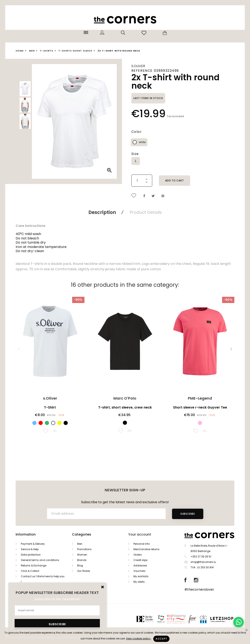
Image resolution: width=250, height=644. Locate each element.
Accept (161, 639)
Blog (80, 565)
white (142, 142)
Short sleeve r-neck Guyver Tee (200, 407)
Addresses (140, 565)
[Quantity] (142, 181)
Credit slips (141, 560)
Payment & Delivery (33, 544)
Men (80, 544)
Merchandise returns (146, 549)
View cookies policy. (139, 638)
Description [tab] (102, 212)
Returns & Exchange (34, 565)
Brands (82, 560)
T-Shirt (50, 407)
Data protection (31, 555)
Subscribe (188, 514)
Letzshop (227, 619)
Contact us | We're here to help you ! (43, 579)
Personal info (142, 544)
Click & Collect (30, 571)
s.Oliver (138, 66)
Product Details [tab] (146, 212)
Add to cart (175, 180)
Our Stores (84, 571)
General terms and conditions (40, 560)
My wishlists (141, 576)
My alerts (139, 582)
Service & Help (30, 549)
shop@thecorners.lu (203, 562)
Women (82, 555)
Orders (138, 555)
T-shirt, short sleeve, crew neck (125, 407)
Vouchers (139, 571)
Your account (140, 534)
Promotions (84, 549)
